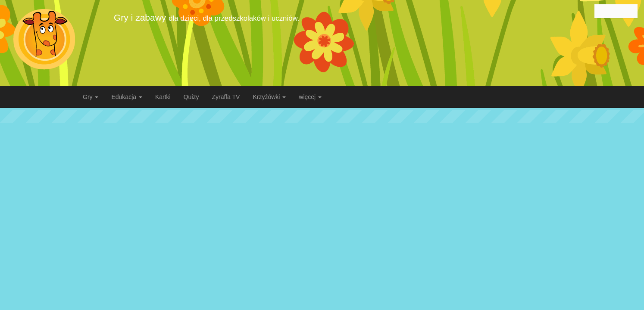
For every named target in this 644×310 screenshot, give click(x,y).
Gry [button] (91, 97)
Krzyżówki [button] (269, 97)
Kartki (163, 97)
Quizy (191, 97)
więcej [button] (310, 97)
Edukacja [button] (127, 97)
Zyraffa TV (226, 97)
